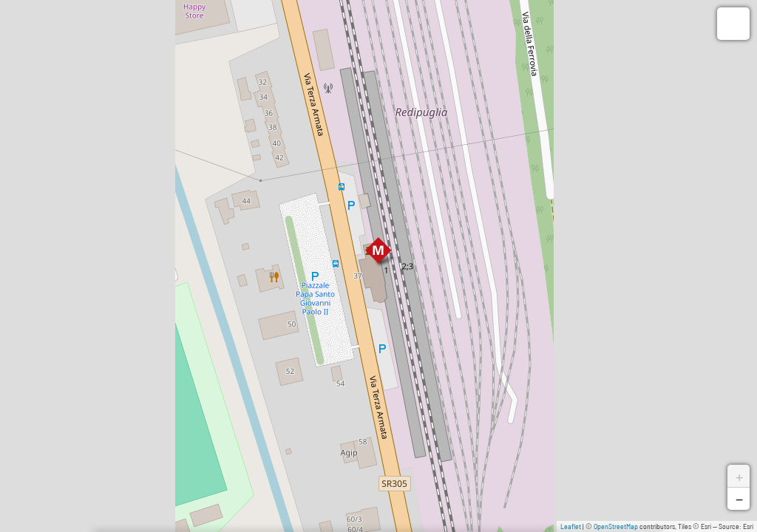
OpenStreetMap (616, 526)
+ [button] (739, 476)
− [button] (739, 499)
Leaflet (571, 526)
